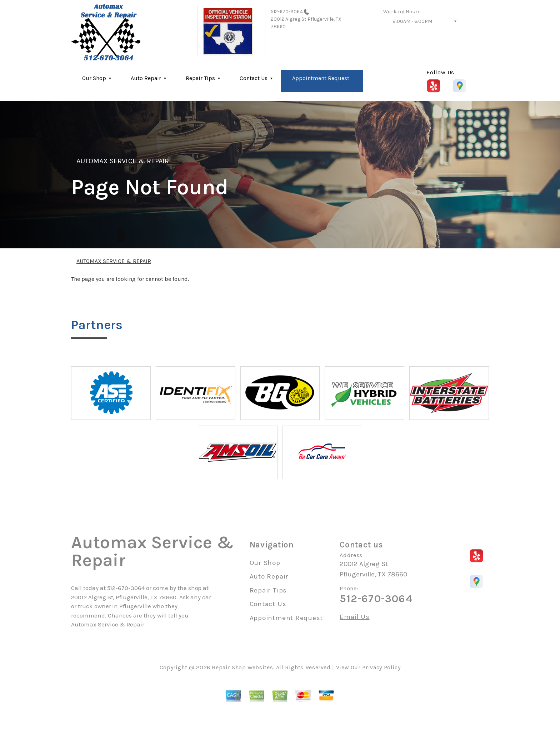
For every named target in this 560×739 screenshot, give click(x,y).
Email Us (354, 617)
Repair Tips (200, 78)
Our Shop (94, 78)
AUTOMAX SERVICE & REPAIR (123, 161)
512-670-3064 (287, 12)
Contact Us (254, 78)
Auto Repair (146, 78)
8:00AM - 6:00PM (412, 21)
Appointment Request (321, 78)
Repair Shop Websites (242, 667)
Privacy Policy (381, 667)
